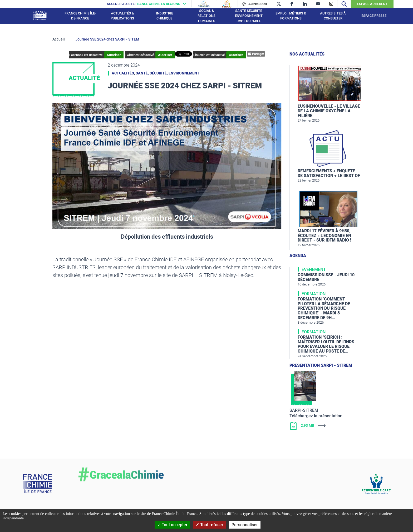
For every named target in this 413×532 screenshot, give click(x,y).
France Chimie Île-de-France (80, 16)
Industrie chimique (164, 16)
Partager (256, 54)
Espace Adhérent (372, 4)
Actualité (84, 78)
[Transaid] (204, 4)
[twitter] (279, 4)
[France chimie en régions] (148, 4)
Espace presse (374, 16)
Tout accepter (172, 525)
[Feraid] (227, 4)
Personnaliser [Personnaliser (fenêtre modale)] (245, 525)
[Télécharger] (325, 426)
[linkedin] (305, 4)
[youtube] (318, 4)
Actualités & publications (122, 16)
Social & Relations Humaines (206, 16)
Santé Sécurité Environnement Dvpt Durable (249, 16)
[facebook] (292, 4)
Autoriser (114, 55)
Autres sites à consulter (333, 16)
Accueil (59, 39)
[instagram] (331, 4)
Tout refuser (210, 525)
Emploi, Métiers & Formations (291, 16)
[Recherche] (344, 4)
